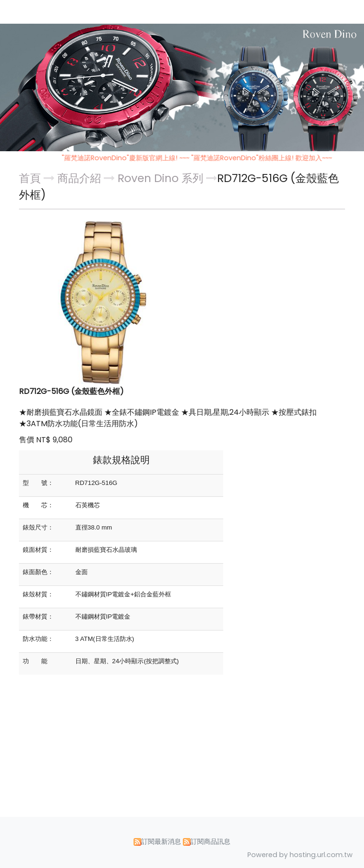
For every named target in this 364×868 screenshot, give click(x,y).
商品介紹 (81, 178)
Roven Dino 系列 (160, 178)
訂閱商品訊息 (210, 841)
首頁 (30, 178)
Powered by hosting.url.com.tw (300, 855)
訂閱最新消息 (161, 841)
